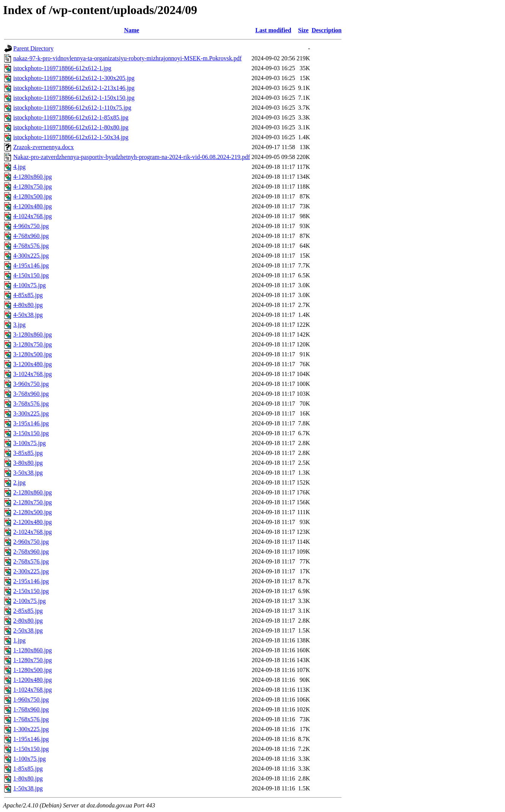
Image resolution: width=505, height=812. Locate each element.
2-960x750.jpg (31, 542)
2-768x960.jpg (31, 552)
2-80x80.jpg (28, 621)
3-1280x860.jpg (33, 334)
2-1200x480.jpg (33, 522)
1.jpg (19, 640)
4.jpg (19, 167)
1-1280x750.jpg (33, 660)
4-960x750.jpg (31, 226)
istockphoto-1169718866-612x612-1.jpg (62, 68)
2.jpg (19, 482)
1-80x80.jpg (28, 778)
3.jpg (19, 325)
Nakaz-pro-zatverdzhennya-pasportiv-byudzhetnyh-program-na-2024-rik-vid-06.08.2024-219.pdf (132, 157)
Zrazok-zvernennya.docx (43, 147)
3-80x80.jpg (28, 463)
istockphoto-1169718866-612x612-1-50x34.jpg (71, 137)
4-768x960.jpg (31, 236)
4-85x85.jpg (28, 295)
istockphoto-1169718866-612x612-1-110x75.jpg (72, 108)
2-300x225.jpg (31, 571)
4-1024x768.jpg (33, 216)
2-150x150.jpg (31, 591)
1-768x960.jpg (31, 709)
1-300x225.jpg (31, 729)
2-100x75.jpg (30, 601)
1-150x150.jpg (31, 749)
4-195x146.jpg (31, 265)
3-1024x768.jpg (33, 374)
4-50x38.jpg (28, 315)
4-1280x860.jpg (33, 177)
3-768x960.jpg (31, 394)
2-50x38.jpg (28, 630)
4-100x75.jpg (30, 285)
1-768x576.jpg (31, 719)
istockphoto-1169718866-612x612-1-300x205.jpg (74, 78)
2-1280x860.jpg (33, 492)
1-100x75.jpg (30, 759)
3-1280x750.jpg (33, 344)
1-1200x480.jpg (33, 680)
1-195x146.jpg (31, 739)
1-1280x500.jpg (33, 670)
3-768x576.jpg (31, 404)
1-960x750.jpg (31, 699)
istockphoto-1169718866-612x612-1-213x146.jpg (74, 88)
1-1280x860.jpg (33, 650)
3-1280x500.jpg (33, 354)
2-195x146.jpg (31, 581)
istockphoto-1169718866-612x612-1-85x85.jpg (71, 117)
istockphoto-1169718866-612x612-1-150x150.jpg (74, 98)
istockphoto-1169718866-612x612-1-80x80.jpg (71, 127)
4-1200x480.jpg (33, 206)
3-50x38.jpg (28, 473)
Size (303, 30)
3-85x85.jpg (28, 453)
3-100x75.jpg (30, 443)
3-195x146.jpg (31, 423)
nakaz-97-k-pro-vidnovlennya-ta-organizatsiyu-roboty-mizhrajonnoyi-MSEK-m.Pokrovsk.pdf (127, 58)
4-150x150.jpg (31, 275)
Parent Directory (33, 48)
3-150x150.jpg (31, 433)
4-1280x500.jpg (33, 196)
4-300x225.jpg (31, 256)
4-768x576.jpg (31, 246)
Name (132, 30)
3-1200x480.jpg (33, 364)
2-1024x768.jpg (33, 532)
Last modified (273, 30)
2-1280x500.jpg (33, 512)
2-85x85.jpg (28, 611)
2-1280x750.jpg (33, 502)
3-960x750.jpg (31, 384)
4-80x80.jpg (28, 305)
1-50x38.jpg (28, 788)
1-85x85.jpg (28, 769)
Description (327, 30)
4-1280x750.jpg (33, 186)
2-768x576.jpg (31, 561)
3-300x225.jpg (31, 413)
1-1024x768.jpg (33, 690)
